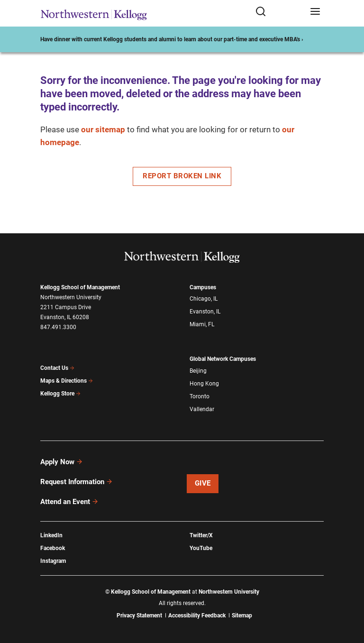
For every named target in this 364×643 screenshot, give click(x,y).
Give (203, 483)
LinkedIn (51, 535)
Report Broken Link (182, 176)
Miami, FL (202, 324)
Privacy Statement (139, 615)
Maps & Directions (67, 381)
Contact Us (58, 368)
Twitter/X (201, 535)
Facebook (53, 548)
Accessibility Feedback (197, 615)
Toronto (200, 396)
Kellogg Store (61, 394)
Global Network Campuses (223, 359)
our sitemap (103, 129)
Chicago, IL (204, 299)
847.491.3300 (58, 327)
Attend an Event (69, 502)
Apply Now (62, 462)
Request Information (77, 482)
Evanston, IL (205, 312)
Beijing (198, 371)
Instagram (53, 561)
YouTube (201, 548)
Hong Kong (204, 384)
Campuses (203, 287)
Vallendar (202, 409)
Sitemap (242, 615)
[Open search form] (279, 12)
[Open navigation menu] (315, 12)
